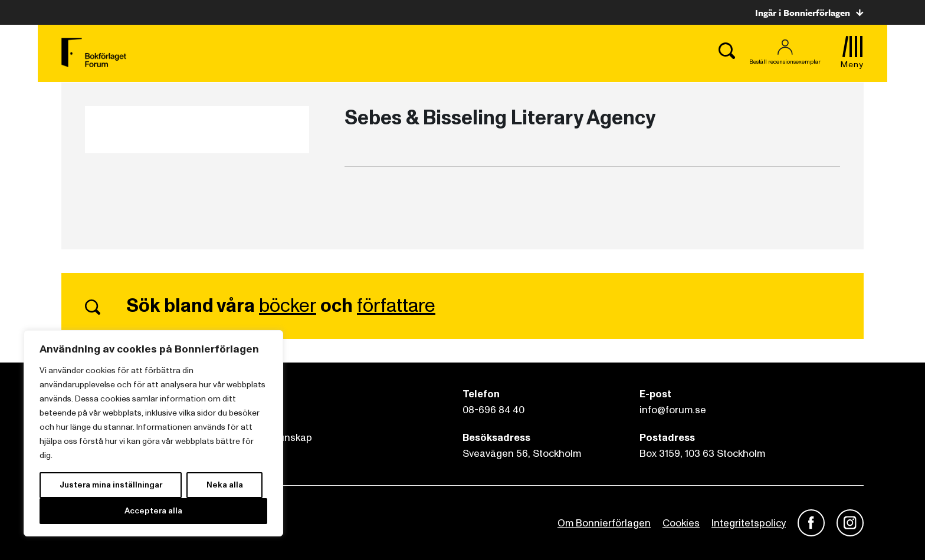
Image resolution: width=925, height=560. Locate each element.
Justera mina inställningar (111, 485)
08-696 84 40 (493, 410)
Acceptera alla (153, 511)
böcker (288, 306)
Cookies (681, 523)
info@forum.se (673, 410)
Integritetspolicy (749, 523)
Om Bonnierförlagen (604, 523)
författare (396, 306)
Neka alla (225, 485)
